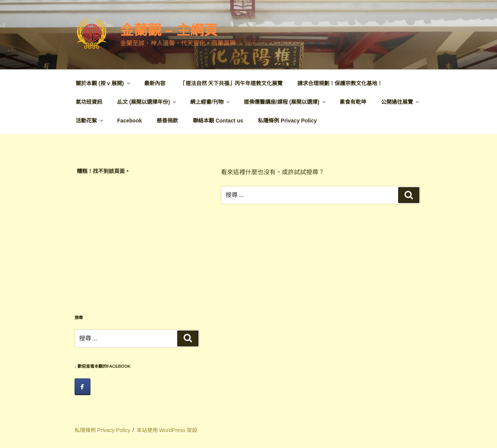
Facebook (129, 121)
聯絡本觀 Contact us (218, 121)
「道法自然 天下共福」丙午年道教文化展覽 (232, 83)
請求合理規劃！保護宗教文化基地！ (340, 83)
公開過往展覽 (401, 102)
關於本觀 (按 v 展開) (103, 83)
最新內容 (155, 83)
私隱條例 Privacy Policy (287, 121)
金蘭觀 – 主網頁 (169, 30)
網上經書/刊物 (210, 102)
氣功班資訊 (89, 102)
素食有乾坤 (353, 102)
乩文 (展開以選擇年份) (147, 102)
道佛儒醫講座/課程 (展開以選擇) (285, 102)
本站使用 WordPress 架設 (167, 430)
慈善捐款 (167, 121)
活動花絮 (90, 121)
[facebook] (83, 387)
